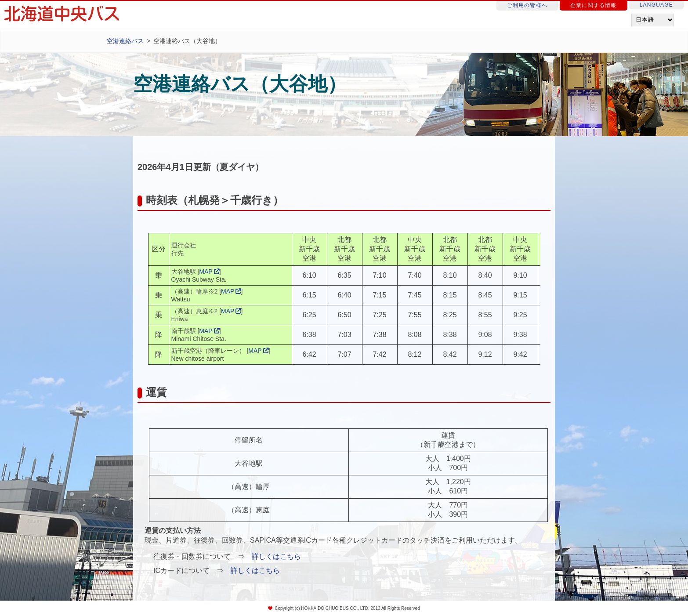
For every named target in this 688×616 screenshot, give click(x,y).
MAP (206, 272)
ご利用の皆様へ (527, 5)
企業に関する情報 (594, 5)
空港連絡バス (125, 41)
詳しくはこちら (276, 556)
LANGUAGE (656, 5)
